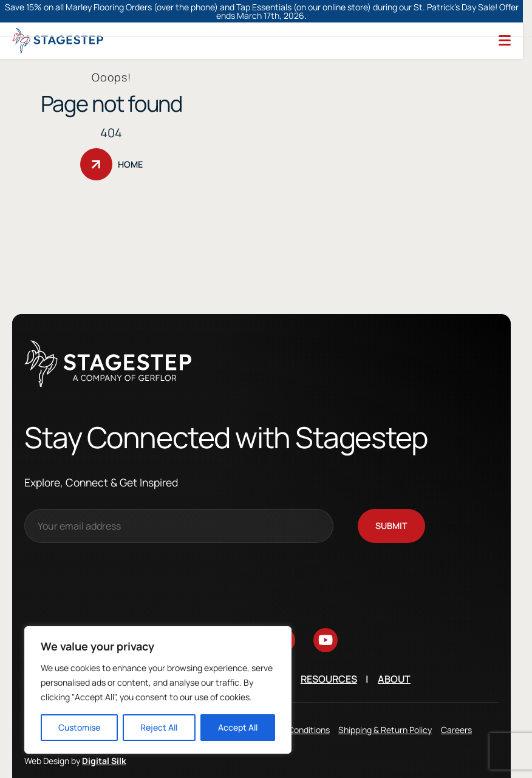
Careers (456, 709)
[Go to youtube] (326, 620)
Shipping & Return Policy (385, 709)
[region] (158, 690)
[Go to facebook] (240, 620)
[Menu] (505, 20)
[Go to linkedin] (283, 620)
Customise (79, 727)
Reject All (159, 727)
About (394, 659)
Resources (329, 659)
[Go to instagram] (198, 620)
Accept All (238, 727)
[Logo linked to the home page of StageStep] (58, 20)
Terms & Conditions (292, 709)
